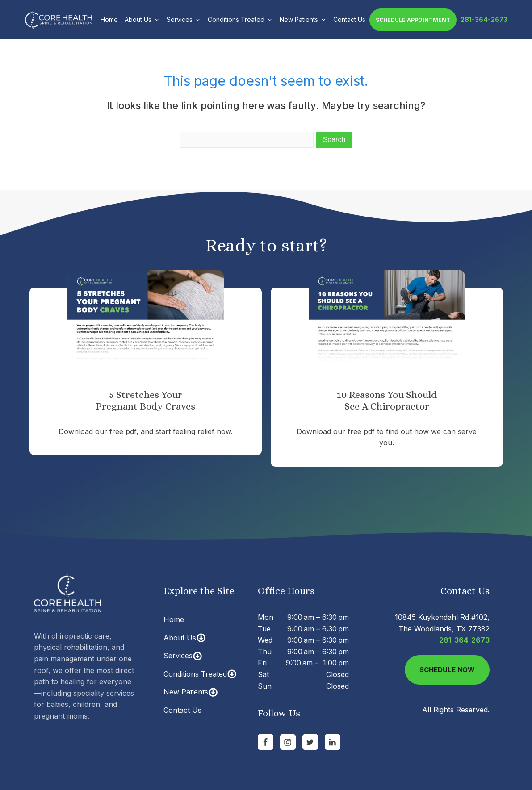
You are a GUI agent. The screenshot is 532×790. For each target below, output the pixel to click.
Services (184, 19)
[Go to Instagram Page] (288, 742)
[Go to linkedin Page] (333, 742)
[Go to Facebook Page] (266, 742)
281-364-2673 (484, 19)
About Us (142, 19)
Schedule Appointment (413, 20)
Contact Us (349, 19)
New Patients (303, 19)
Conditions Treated (240, 19)
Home (109, 19)
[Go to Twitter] (310, 742)
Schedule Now (447, 670)
